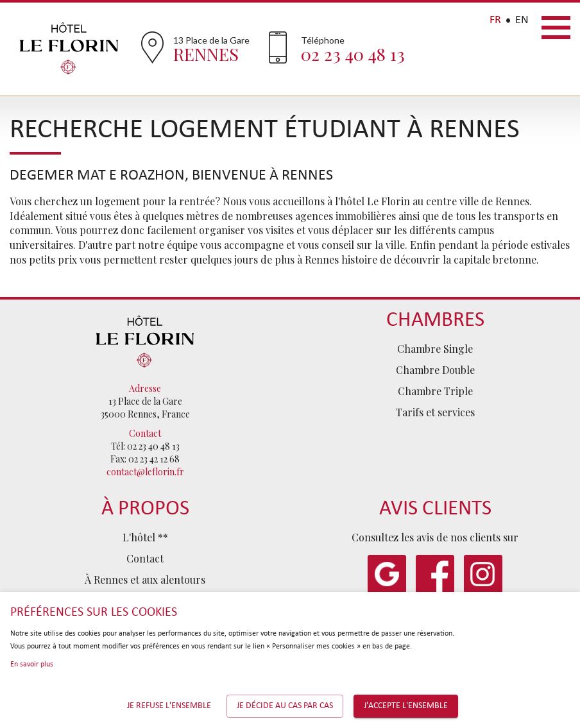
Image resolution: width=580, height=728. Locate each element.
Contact (145, 558)
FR (495, 20)
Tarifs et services (435, 412)
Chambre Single (435, 349)
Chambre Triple (435, 391)
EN (522, 20)
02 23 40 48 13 (353, 54)
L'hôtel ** (145, 537)
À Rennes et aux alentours (145, 580)
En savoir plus (32, 665)
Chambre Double (435, 370)
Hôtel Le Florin (69, 48)
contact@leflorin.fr (145, 472)
